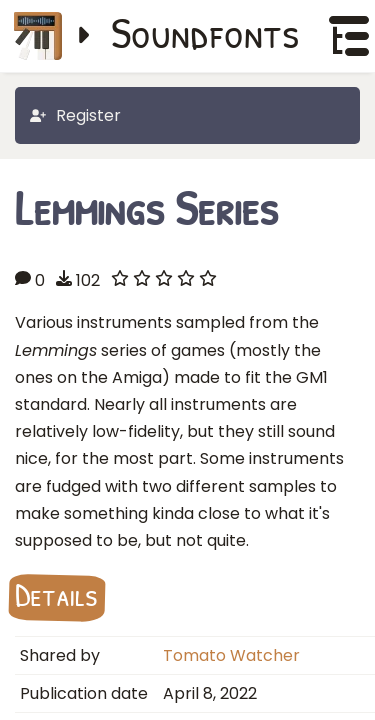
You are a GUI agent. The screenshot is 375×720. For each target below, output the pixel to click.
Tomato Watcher (231, 655)
